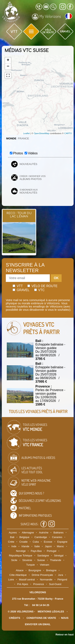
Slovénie (27, 560)
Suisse (41, 560)
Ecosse (48, 542)
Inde (14, 546)
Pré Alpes (23, 584)
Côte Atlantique (18, 575)
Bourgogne (35, 570)
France (23, 138)
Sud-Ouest (55, 584)
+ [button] (8, 60)
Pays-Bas (36, 551)
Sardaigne (43, 556)
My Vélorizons (46, 17)
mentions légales (51, 612)
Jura (60, 575)
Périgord (62, 580)
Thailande (56, 560)
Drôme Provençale (42, 575)
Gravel (21, 290)
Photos (18, 153)
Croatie (23, 542)
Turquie (30, 565)
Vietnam (44, 565)
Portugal (52, 551)
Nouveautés (28, 164)
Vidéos (33, 153)
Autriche (44, 533)
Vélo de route (42, 286)
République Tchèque (21, 556)
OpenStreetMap (42, 133)
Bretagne (51, 570)
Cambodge (41, 537)
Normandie (46, 580)
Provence (39, 584)
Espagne (62, 542)
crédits (15, 618)
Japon (48, 546)
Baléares (58, 533)
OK (56, 278)
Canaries (57, 537)
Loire (11, 580)
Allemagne (28, 533)
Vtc (39, 290)
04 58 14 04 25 (41, 605)
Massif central (27, 580)
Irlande (25, 546)
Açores (13, 533)
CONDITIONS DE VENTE (41, 618)
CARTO (68, 133)
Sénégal (59, 556)
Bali (12, 537)
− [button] (8, 67)
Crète (11, 542)
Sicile (14, 560)
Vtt (18, 286)
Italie (37, 546)
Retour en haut (65, 635)
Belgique (24, 537)
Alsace (20, 570)
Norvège (21, 551)
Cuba (36, 542)
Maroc (60, 546)
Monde (11, 138)
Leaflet (26, 133)
